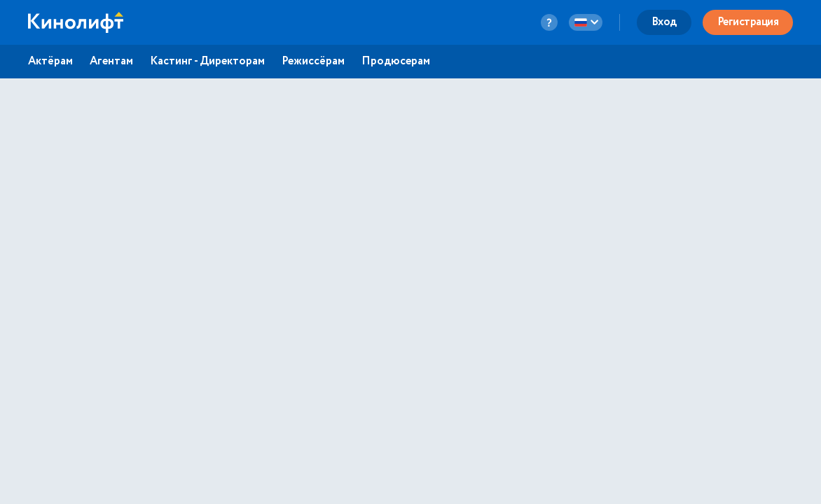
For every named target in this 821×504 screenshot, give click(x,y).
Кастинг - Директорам (207, 62)
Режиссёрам (313, 62)
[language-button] (586, 22)
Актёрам (50, 62)
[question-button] (549, 22)
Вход (664, 22)
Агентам (111, 62)
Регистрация (748, 22)
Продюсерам (396, 62)
